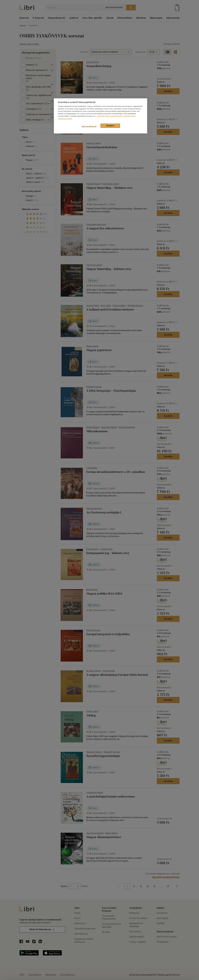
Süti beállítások (89, 126)
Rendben (110, 126)
